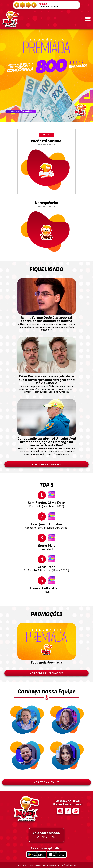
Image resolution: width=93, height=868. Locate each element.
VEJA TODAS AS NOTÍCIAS (47, 464)
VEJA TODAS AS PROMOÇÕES (47, 673)
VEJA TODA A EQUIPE (46, 782)
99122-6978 (47, 835)
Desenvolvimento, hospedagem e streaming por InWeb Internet (47, 865)
